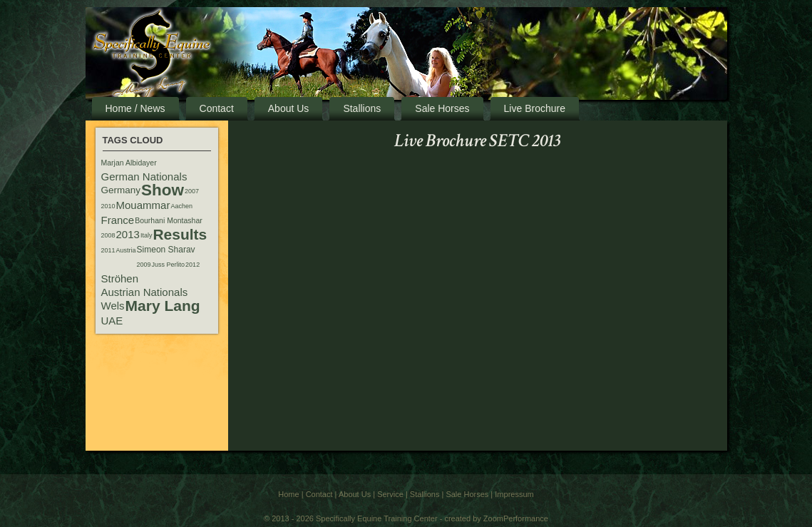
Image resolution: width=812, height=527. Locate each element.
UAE (112, 321)
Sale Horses (442, 108)
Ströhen (120, 278)
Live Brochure (535, 108)
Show (163, 190)
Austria (126, 250)
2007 (192, 191)
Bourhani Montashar (169, 220)
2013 (128, 234)
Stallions (362, 108)
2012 (192, 265)
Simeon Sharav (166, 250)
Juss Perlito (169, 265)
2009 (144, 265)
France (118, 220)
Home (288, 494)
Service (390, 494)
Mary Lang (163, 306)
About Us (289, 108)
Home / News (135, 108)
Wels (113, 306)
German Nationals (144, 176)
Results (180, 234)
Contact (217, 108)
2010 (108, 206)
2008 (108, 235)
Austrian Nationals (145, 292)
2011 (108, 250)
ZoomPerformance (516, 518)
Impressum (514, 494)
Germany (121, 190)
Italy (147, 235)
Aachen (181, 206)
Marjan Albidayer (129, 163)
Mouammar (143, 205)
